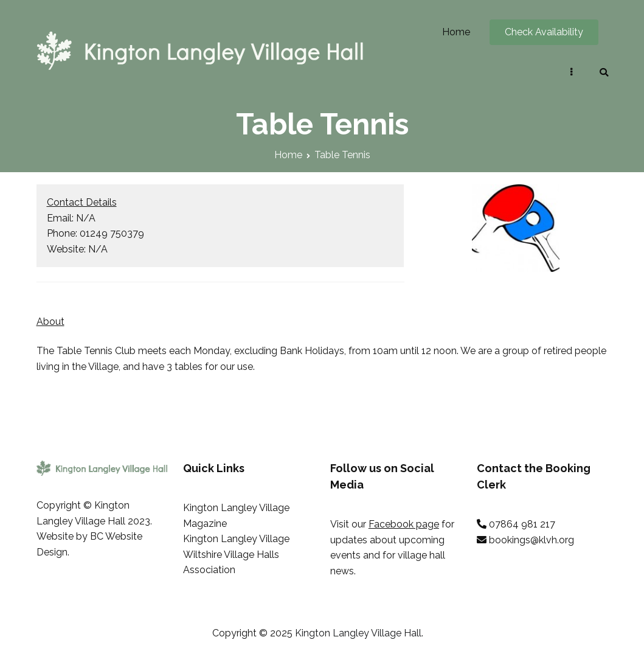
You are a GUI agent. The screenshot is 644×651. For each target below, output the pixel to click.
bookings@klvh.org (531, 540)
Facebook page (404, 524)
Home (456, 32)
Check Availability (544, 32)
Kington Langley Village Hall (358, 633)
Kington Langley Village (236, 539)
